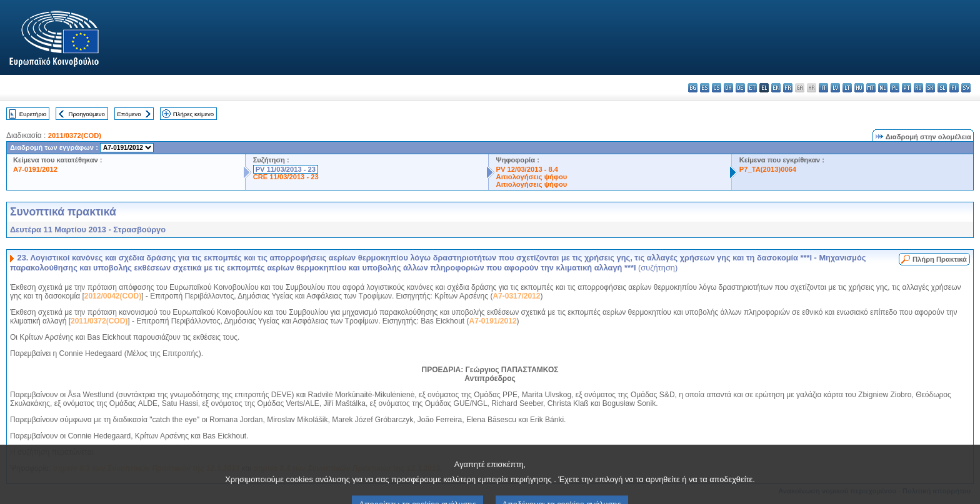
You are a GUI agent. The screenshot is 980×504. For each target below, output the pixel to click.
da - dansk (728, 88)
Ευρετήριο (33, 114)
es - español (705, 88)
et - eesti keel (752, 88)
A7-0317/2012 (516, 296)
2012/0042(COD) (113, 296)
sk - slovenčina (930, 88)
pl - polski (895, 88)
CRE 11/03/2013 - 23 (286, 177)
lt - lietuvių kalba (847, 88)
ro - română (918, 88)
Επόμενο (129, 114)
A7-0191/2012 (35, 169)
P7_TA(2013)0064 (768, 169)
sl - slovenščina (942, 88)
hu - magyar (859, 88)
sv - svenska (966, 88)
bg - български (693, 88)
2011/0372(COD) (75, 136)
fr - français (788, 88)
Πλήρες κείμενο (193, 114)
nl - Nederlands (883, 88)
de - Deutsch (740, 88)
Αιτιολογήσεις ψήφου (532, 177)
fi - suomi (954, 88)
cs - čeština (717, 88)
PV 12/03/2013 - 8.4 (527, 169)
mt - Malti (871, 88)
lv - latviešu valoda (835, 88)
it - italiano (823, 88)
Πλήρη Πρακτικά (940, 259)
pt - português (907, 88)
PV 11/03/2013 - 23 (286, 169)
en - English (776, 88)
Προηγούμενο (86, 114)
